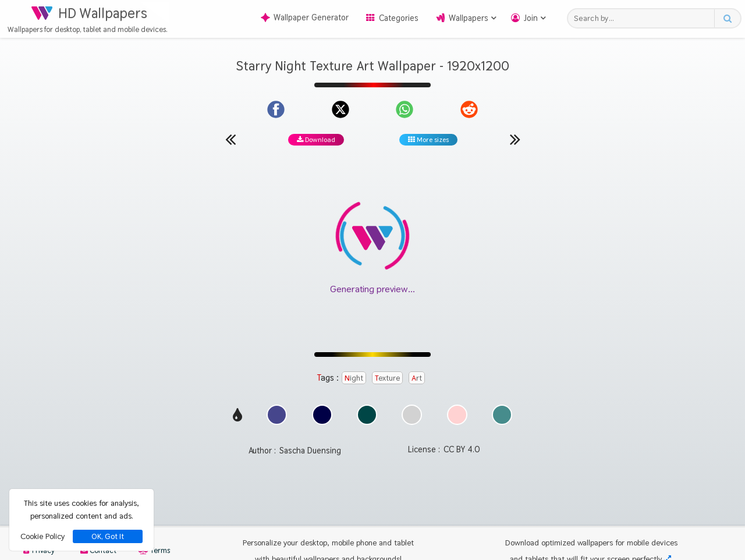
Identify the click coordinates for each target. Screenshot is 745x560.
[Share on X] (340, 109)
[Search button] (727, 18)
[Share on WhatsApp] (405, 109)
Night (354, 378)
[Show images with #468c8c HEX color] (502, 422)
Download (316, 140)
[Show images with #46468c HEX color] (277, 422)
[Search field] (644, 18)
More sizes (428, 140)
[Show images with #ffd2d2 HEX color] (457, 422)
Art (417, 378)
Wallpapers (469, 18)
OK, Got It (108, 536)
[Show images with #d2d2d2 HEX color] (412, 422)
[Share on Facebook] (276, 109)
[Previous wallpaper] (230, 139)
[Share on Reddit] (469, 109)
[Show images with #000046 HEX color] (322, 422)
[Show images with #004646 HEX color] (367, 422)
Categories (399, 18)
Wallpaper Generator (305, 17)
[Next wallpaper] (515, 139)
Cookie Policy (42, 536)
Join (531, 18)
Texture (387, 378)
